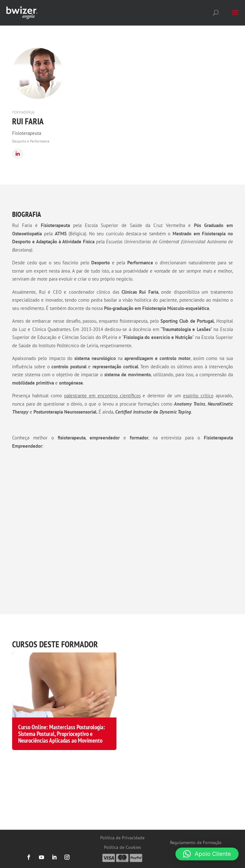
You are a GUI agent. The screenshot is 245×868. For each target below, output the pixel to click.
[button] (207, 854)
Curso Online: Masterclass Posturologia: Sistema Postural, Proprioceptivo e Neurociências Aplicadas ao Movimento (62, 734)
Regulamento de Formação (196, 843)
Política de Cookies (122, 848)
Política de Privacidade (122, 838)
